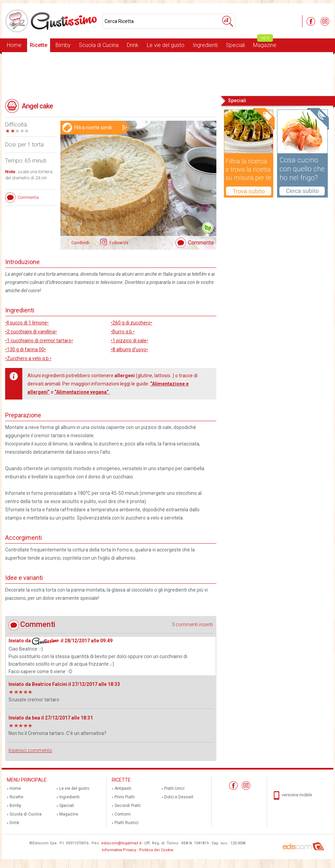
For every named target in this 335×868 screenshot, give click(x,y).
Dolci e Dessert (179, 797)
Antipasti (123, 788)
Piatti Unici (174, 788)
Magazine (265, 43)
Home (14, 45)
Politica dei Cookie (156, 850)
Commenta (201, 243)
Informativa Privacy (119, 850)
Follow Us (118, 243)
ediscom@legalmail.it (121, 843)
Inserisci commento (30, 750)
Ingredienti (205, 45)
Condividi (80, 243)
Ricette (39, 45)
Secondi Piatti (128, 806)
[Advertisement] (167, 73)
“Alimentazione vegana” (82, 392)
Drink (133, 45)
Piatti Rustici (127, 823)
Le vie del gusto (166, 45)
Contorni (123, 814)
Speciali (235, 45)
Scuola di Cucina (99, 45)
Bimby (63, 45)
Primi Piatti (125, 797)
